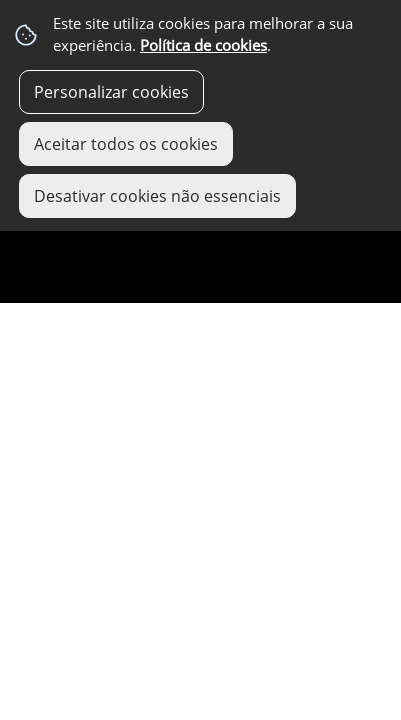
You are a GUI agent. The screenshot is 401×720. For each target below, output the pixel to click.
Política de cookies (203, 45)
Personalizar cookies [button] (111, 92)
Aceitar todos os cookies (126, 144)
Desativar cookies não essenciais (157, 196)
